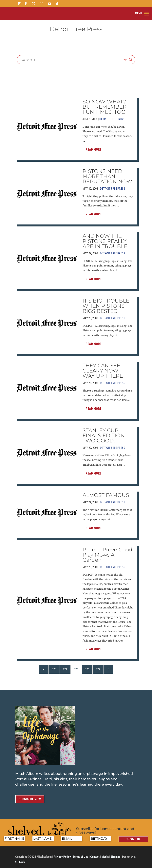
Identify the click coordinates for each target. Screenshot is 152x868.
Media (105, 853)
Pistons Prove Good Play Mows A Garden (107, 551)
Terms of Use (81, 853)
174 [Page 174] (65, 666)
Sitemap (115, 853)
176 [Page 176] (87, 666)
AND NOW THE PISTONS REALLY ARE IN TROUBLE (105, 238)
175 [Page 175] (76, 666)
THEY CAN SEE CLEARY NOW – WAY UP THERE (103, 367)
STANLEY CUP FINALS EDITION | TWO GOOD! (105, 432)
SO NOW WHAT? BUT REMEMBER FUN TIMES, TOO (104, 103)
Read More (94, 146)
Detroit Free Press (112, 116)
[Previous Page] (44, 666)
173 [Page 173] (54, 666)
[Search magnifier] (131, 56)
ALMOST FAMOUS (106, 492)
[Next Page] (108, 666)
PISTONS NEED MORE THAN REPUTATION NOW (107, 173)
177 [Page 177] (98, 666)
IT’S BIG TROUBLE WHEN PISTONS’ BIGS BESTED (106, 303)
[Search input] (71, 56)
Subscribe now (30, 796)
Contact (95, 853)
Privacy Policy (62, 853)
